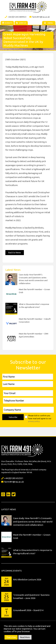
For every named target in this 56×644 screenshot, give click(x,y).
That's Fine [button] (11, 637)
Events (7, 23)
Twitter (14, 494)
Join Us (21, 23)
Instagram (3, 494)
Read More (25, 637)
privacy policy (34, 421)
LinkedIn (8, 494)
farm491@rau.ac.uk (40, 17)
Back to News (15, 253)
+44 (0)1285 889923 (16, 17)
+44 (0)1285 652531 (12, 478)
